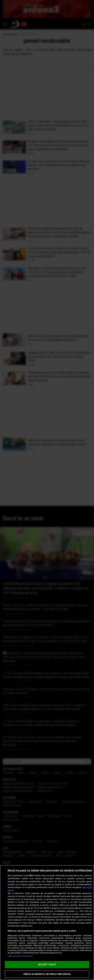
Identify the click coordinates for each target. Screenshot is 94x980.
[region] (47, 923)
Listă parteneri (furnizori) (20, 956)
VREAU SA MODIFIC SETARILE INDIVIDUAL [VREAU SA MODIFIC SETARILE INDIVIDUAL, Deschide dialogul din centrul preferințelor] (47, 974)
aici (77, 911)
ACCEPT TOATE (47, 965)
